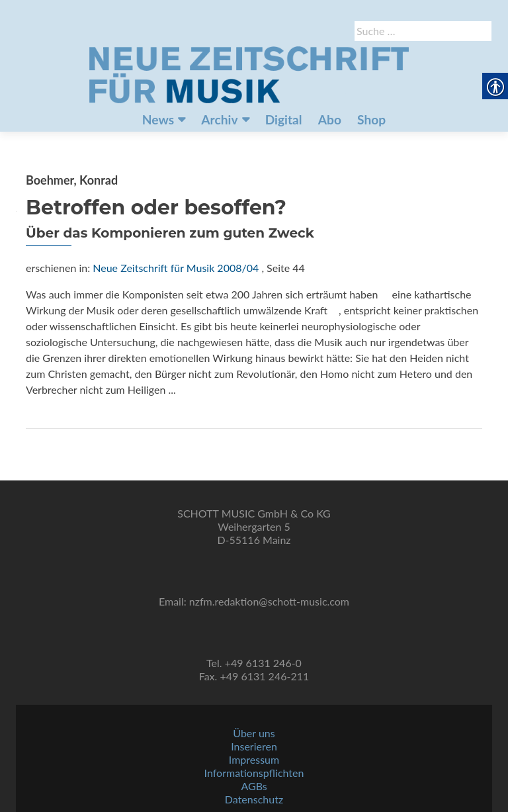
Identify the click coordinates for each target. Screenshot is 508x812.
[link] (249, 73)
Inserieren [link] (254, 746)
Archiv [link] (219, 119)
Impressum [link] (254, 759)
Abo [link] (330, 119)
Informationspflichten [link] (254, 773)
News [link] (158, 119)
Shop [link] (371, 119)
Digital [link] (284, 119)
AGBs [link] (254, 786)
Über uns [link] (254, 733)
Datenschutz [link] (254, 799)
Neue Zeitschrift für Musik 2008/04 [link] (176, 268)
